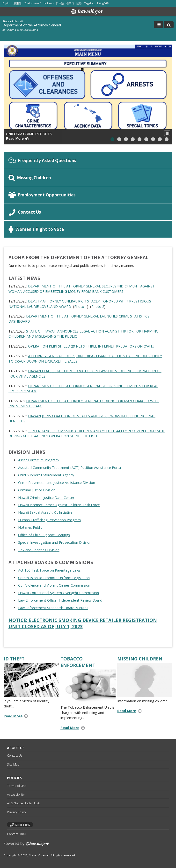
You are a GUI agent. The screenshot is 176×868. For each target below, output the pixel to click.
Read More (17, 716)
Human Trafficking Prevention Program (49, 520)
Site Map (13, 764)
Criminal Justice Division (37, 490)
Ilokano (49, 3)
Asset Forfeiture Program (38, 460)
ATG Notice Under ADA (23, 803)
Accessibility (16, 794)
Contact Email (17, 834)
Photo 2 (98, 306)
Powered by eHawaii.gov (26, 846)
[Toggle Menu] (159, 25)
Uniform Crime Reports (29, 136)
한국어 (70, 3)
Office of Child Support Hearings (44, 535)
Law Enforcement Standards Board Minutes (53, 608)
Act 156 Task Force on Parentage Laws (49, 570)
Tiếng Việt (103, 3)
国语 (79, 3)
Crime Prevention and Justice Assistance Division (57, 483)
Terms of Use (17, 786)
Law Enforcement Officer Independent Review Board (60, 600)
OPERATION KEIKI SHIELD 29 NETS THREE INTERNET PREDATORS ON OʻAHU (91, 346)
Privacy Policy (16, 812)
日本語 (60, 3)
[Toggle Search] (169, 25)
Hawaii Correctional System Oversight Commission (59, 593)
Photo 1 (81, 306)
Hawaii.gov (87, 12)
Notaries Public (30, 527)
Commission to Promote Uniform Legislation (54, 578)
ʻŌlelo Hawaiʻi (33, 3)
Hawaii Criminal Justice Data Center (46, 498)
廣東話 (18, 3)
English (7, 3)
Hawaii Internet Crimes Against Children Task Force (59, 505)
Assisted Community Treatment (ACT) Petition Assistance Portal (70, 468)
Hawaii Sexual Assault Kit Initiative (45, 512)
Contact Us (15, 755)
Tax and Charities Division (39, 550)
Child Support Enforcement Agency (46, 475)
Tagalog (89, 3)
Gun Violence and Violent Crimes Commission (54, 585)
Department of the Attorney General (32, 25)
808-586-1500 (22, 825)
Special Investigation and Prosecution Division (55, 542)
